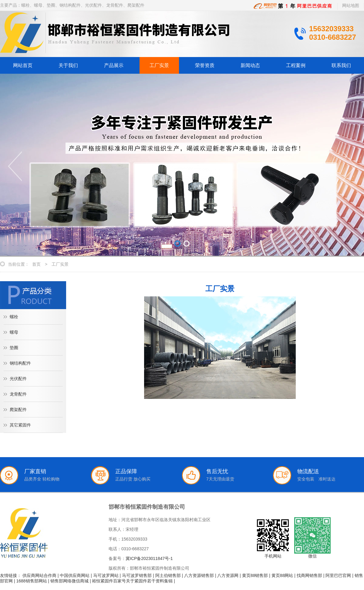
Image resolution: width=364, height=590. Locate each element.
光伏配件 (18, 379)
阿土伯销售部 (168, 575)
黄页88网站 (282, 575)
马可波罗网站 (106, 575)
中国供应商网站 (75, 575)
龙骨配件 (18, 394)
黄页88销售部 (255, 575)
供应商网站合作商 (39, 575)
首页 (36, 264)
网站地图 (351, 5)
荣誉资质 (205, 65)
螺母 (14, 332)
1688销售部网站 (31, 581)
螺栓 (14, 317)
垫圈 (14, 348)
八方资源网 (228, 575)
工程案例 (296, 65)
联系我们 (341, 65)
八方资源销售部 (199, 575)
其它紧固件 (20, 425)
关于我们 (68, 65)
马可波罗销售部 (137, 575)
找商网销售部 (309, 575)
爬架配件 (18, 410)
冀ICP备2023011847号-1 (149, 558)
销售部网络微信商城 (69, 581)
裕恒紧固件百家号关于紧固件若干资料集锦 (132, 581)
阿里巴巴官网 (338, 575)
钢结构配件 (20, 363)
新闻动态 (250, 65)
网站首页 (23, 65)
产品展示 (114, 65)
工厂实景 (159, 65)
